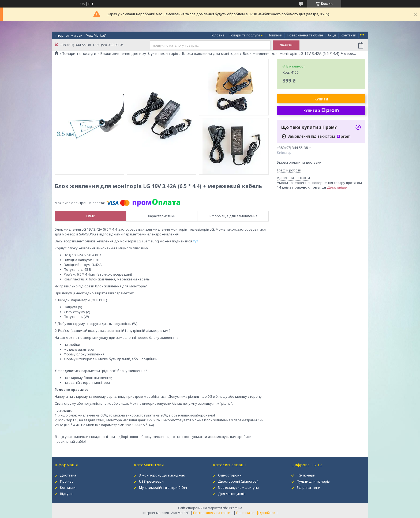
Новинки (275, 35)
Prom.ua (236, 508)
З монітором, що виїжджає (162, 475)
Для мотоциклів (232, 494)
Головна (218, 35)
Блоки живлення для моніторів (210, 54)
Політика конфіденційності (257, 513)
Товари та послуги (244, 35)
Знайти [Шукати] (286, 45)
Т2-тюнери (306, 475)
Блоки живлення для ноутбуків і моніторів (139, 54)
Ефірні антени (309, 487)
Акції (332, 35)
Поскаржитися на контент (213, 513)
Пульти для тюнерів (313, 481)
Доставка (68, 475)
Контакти (348, 35)
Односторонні (230, 475)
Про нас (67, 481)
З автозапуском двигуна (238, 487)
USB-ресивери (151, 481)
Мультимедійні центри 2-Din (163, 487)
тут (195, 241)
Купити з (321, 111)
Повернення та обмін (305, 35)
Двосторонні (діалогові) (238, 481)
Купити (321, 99)
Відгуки (66, 494)
